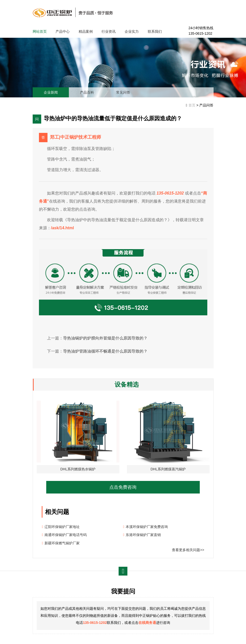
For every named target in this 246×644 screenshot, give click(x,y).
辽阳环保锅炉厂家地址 (62, 527)
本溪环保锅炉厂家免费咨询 (147, 527)
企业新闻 (51, 92)
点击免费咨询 (123, 487)
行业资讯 (109, 31)
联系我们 (155, 31)
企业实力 (132, 31)
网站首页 (40, 31)
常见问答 (123, 92)
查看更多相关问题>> (188, 550)
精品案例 (86, 31)
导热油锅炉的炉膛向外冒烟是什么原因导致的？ (105, 338)
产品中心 (63, 31)
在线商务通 (147, 623)
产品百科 (87, 92)
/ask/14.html (63, 228)
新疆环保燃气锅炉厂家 (62, 543)
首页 (192, 105)
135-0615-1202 (95, 623)
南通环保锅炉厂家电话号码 (66, 535)
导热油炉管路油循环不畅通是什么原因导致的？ (105, 351)
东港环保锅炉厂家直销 (143, 535)
